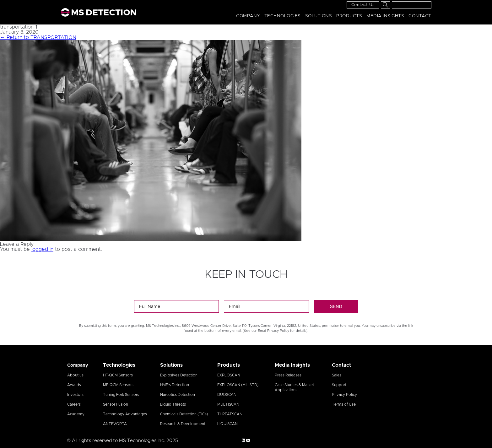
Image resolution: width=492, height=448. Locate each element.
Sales (337, 375)
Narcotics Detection (178, 395)
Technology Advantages (125, 414)
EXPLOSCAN (229, 375)
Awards (74, 385)
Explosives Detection (179, 375)
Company (248, 16)
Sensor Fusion (116, 404)
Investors (75, 395)
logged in (42, 249)
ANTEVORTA (115, 424)
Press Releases (288, 375)
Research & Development (183, 424)
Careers (74, 404)
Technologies (283, 16)
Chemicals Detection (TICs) (184, 414)
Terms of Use (344, 404)
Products (349, 16)
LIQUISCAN (227, 424)
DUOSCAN (227, 395)
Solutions (319, 16)
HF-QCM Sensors (118, 375)
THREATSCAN (230, 414)
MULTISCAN (228, 404)
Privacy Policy (344, 395)
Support (339, 385)
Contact (420, 16)
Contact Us (363, 5)
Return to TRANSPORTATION (38, 37)
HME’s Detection (175, 385)
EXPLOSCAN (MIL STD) (238, 385)
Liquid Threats (173, 404)
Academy (76, 414)
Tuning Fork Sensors (121, 395)
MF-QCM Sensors (118, 385)
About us (75, 375)
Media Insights (385, 16)
